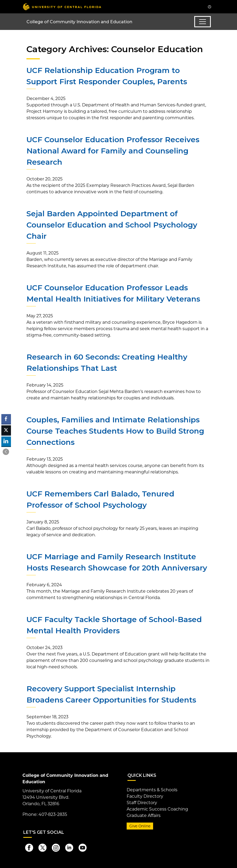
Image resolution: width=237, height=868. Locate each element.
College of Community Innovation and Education (79, 22)
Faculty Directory (145, 796)
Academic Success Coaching (157, 809)
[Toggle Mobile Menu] (209, 6)
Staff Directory (142, 803)
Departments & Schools (152, 790)
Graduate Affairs (144, 815)
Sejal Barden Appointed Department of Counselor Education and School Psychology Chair (112, 225)
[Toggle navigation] (203, 22)
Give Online (140, 826)
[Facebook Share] (6, 419)
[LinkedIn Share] (6, 441)
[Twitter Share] (6, 430)
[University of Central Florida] (62, 7)
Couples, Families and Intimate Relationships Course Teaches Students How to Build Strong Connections (115, 431)
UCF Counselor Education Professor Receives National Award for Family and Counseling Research (113, 151)
